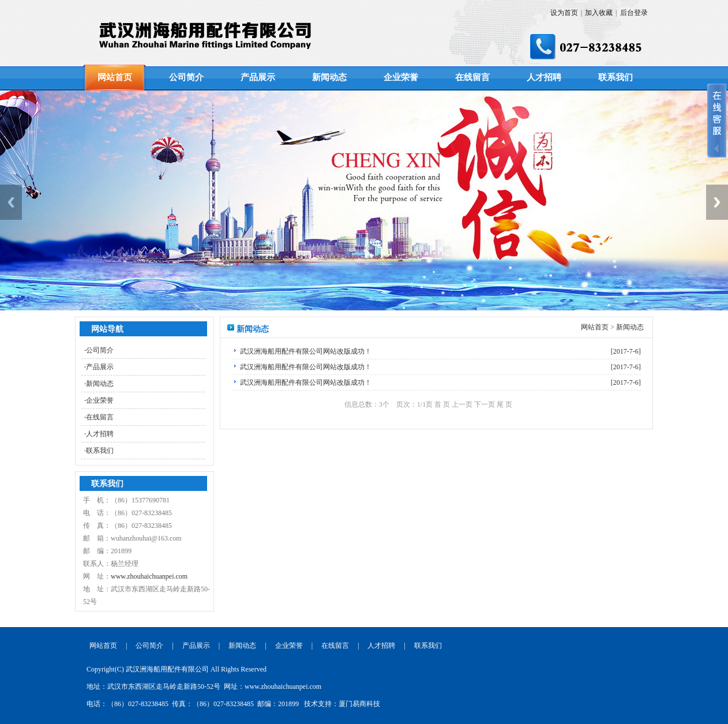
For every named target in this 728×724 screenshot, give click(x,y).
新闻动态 (329, 77)
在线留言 (472, 77)
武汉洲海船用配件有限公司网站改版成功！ (306, 351)
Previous (11, 202)
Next (717, 202)
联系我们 (616, 77)
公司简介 (186, 77)
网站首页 (115, 77)
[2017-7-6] (626, 351)
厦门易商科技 (359, 704)
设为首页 (564, 13)
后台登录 (634, 13)
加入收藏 (599, 13)
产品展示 (258, 77)
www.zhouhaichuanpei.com (149, 576)
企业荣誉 (401, 77)
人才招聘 (544, 77)
